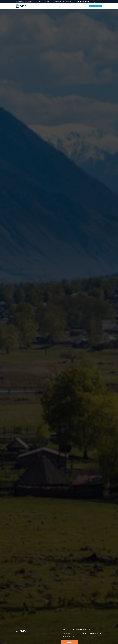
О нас (76, 6)
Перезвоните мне (96, 6)
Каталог (39, 6)
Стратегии (47, 6)
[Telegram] (78, 2)
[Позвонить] (86, 2)
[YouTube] (81, 2)
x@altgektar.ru (56, 2)
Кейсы (54, 6)
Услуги (32, 6)
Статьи (70, 6)
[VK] (83, 2)
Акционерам (84, 6)
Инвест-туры (62, 6)
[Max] (88, 2)
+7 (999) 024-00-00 (66, 2)
